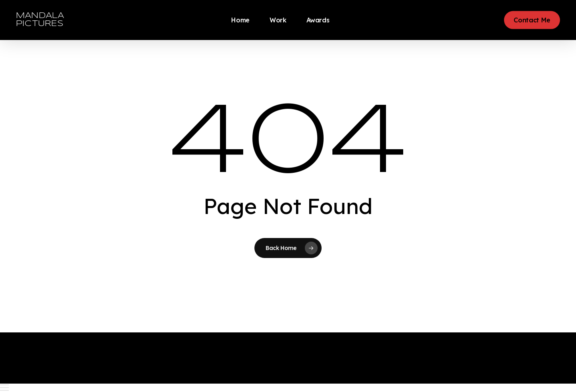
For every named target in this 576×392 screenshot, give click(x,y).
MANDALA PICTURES (40, 20)
